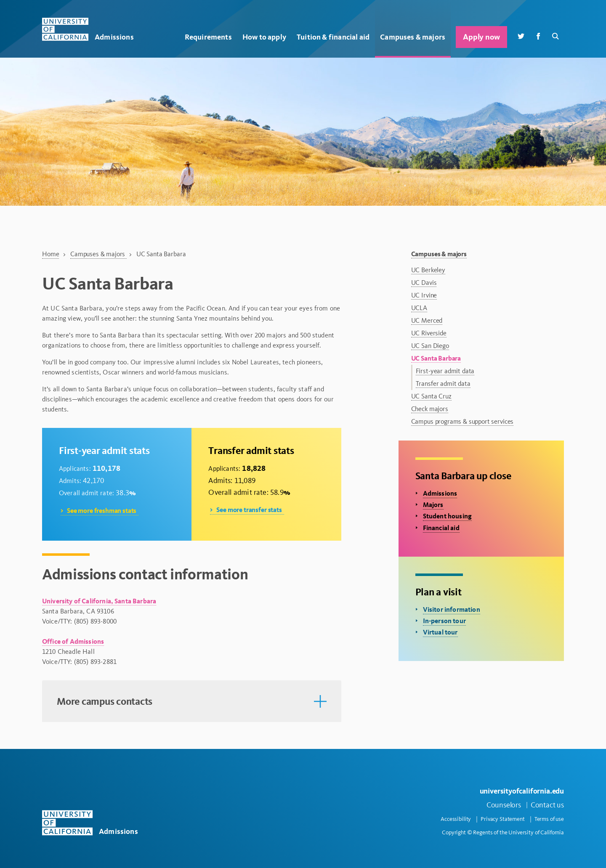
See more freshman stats (102, 511)
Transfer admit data (443, 384)
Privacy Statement (503, 819)
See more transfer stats (249, 510)
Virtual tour (440, 632)
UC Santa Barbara (436, 358)
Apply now (481, 37)
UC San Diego (430, 346)
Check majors (430, 409)
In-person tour (444, 621)
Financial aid (441, 528)
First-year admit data (445, 371)
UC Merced (427, 320)
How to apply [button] (264, 37)
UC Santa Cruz (431, 396)
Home (50, 254)
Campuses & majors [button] (413, 37)
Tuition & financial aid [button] (333, 37)
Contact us (547, 805)
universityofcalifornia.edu (522, 791)
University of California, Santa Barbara (99, 601)
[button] (192, 701)
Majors (433, 505)
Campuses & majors (98, 254)
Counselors (504, 805)
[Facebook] (538, 36)
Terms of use (549, 819)
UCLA (419, 308)
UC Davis (424, 283)
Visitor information (452, 609)
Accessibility (456, 819)
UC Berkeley (428, 270)
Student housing (447, 516)
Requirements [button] (208, 37)
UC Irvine (424, 295)
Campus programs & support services (462, 421)
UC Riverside (429, 333)
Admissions (440, 493)
